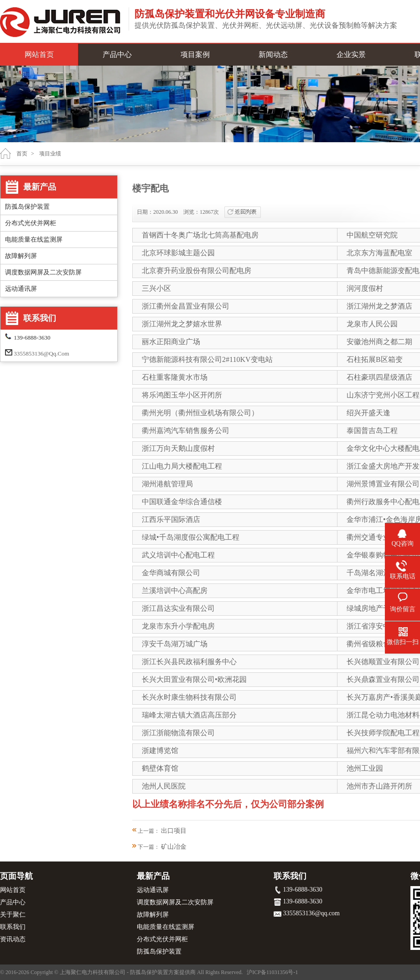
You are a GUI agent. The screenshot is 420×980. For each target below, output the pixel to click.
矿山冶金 (174, 847)
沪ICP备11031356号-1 (272, 972)
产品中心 (117, 54)
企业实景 (351, 54)
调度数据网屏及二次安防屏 (43, 272)
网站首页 (39, 54)
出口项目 (174, 831)
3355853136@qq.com (41, 353)
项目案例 (195, 54)
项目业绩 (50, 154)
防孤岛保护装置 (27, 207)
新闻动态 (273, 54)
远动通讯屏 (21, 289)
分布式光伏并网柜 (31, 223)
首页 (22, 154)
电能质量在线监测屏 (34, 240)
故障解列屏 (21, 256)
